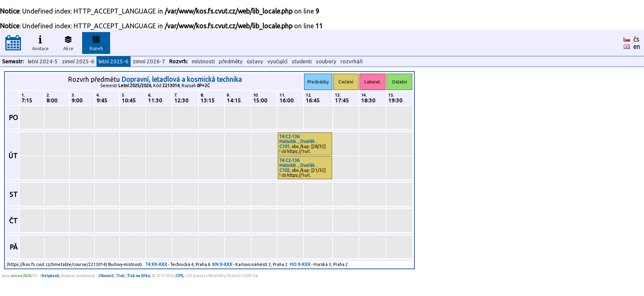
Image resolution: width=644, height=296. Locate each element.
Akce (68, 42)
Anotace (40, 42)
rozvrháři (352, 61)
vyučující (277, 61)
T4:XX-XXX (156, 264)
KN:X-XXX (222, 264)
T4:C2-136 (289, 136)
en (637, 46)
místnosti (203, 61)
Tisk (120, 276)
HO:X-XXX (300, 264)
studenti (302, 61)
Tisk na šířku (139, 276)
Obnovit (106, 276)
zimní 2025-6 (78, 61)
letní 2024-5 (43, 61)
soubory (326, 61)
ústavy (255, 61)
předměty (231, 61)
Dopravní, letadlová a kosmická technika (182, 79)
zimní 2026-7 (149, 61)
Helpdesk (50, 276)
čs (636, 39)
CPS (179, 276)
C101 (284, 146)
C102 (284, 170)
